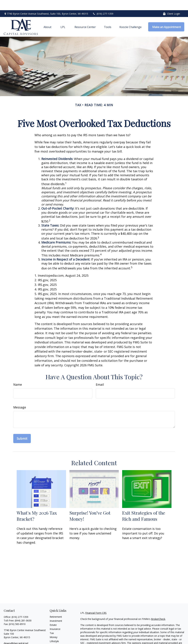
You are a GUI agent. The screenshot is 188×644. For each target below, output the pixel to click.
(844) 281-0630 (23, 610)
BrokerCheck (158, 609)
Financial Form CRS (96, 603)
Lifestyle (54, 631)
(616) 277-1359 (103, 3)
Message (20, 397)
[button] (47, 17)
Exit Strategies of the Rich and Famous (144, 506)
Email (100, 374)
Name (18, 374)
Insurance (55, 619)
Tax (52, 623)
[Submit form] (22, 428)
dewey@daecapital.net (16, 633)
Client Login (171, 3)
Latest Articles (58, 635)
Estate (53, 615)
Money (54, 627)
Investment (56, 611)
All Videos (55, 639)
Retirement (56, 607)
